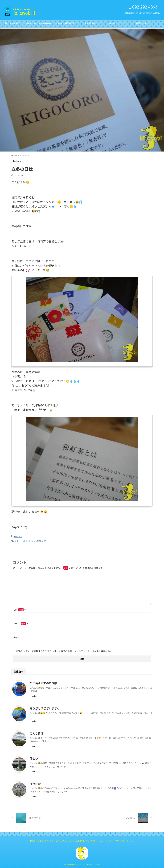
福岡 (39, 540)
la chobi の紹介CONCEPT (13, 24)
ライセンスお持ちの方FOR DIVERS (64, 24)
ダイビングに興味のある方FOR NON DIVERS (38, 24)
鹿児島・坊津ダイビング (40, 840)
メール (20, 622)
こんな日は (36, 732)
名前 (19, 608)
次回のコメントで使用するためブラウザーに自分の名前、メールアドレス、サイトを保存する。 (64, 650)
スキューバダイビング (25, 540)
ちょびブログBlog (115, 24)
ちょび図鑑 (91, 840)
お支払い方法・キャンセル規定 (68, 840)
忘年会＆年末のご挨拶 (43, 682)
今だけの (35, 783)
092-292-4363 (143, 7)
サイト (16, 636)
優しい (34, 758)
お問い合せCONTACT (141, 24)
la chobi (18, 536)
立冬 (44, 540)
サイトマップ (105, 840)
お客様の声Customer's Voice (90, 24)
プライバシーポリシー (125, 840)
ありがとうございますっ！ (45, 707)
